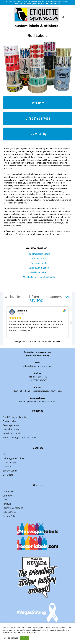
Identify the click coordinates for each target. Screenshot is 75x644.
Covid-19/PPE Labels (39, 268)
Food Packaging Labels (39, 254)
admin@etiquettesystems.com (37, 366)
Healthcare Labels (39, 272)
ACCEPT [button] (25, 638)
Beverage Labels (39, 263)
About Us (37, 485)
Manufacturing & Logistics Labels (39, 277)
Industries (38, 411)
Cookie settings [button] (11, 638)
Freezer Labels (39, 259)
